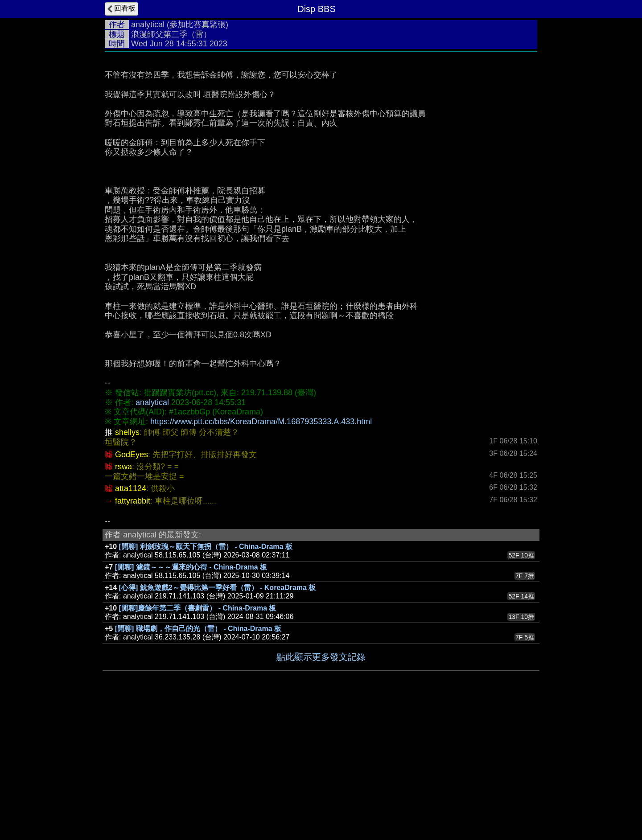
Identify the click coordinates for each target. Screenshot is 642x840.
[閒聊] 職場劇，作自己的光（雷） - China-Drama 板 (198, 762)
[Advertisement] (321, 123)
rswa (123, 600)
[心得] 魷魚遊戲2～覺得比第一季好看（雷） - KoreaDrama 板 (218, 721)
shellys (127, 566)
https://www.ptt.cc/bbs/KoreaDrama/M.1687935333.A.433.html (261, 555)
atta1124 (131, 622)
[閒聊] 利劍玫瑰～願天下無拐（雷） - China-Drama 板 (206, 680)
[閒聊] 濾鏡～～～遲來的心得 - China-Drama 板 (191, 701)
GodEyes (132, 588)
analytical (148, 25)
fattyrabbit (133, 635)
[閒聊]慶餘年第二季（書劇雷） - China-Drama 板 (198, 742)
